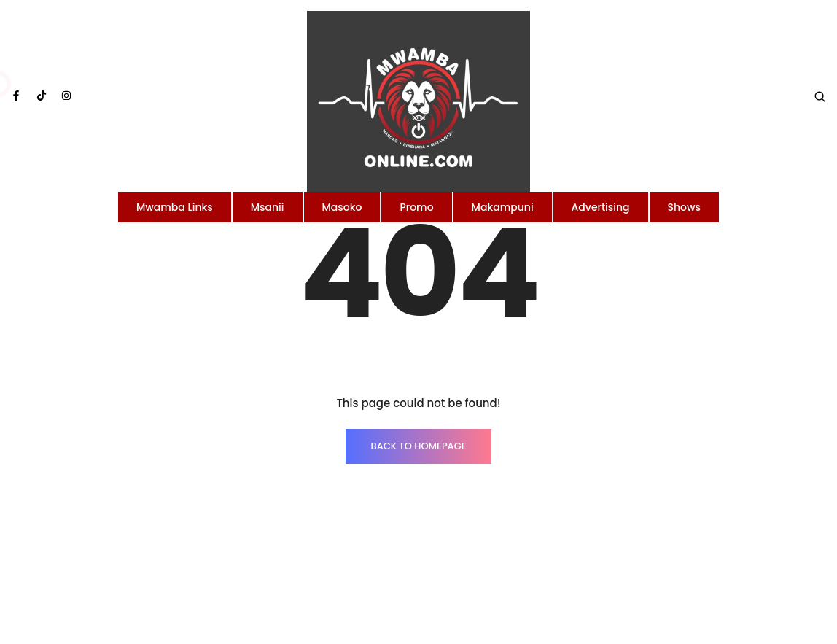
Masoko (342, 207)
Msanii (268, 207)
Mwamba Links (175, 207)
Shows (685, 207)
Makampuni (503, 207)
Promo (416, 207)
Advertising (601, 207)
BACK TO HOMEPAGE (418, 446)
